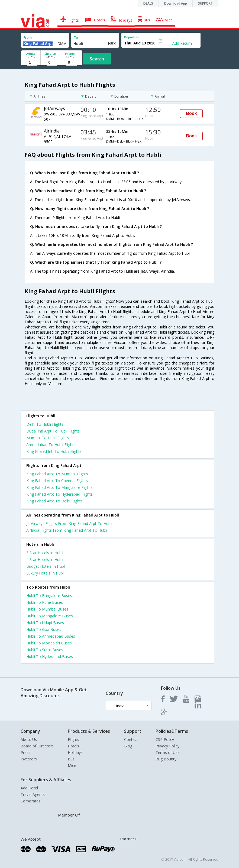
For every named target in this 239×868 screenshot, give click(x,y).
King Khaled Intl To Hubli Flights (54, 451)
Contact (131, 739)
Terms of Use (168, 752)
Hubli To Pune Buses (45, 602)
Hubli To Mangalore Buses (50, 616)
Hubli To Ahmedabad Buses (51, 636)
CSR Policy (165, 739)
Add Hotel (29, 788)
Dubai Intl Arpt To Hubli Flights (53, 431)
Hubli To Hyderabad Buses (50, 656)
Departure (132, 37)
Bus (71, 759)
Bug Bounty (166, 759)
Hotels (73, 746)
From (28, 38)
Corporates (30, 801)
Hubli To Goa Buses (44, 629)
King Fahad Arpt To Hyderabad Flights (59, 494)
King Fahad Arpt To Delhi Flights (54, 501)
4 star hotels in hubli (45, 559)
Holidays (75, 752)
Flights (73, 739)
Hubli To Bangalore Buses (49, 596)
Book (191, 113)
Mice (72, 765)
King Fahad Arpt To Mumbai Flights (57, 474)
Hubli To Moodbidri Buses (49, 643)
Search (97, 59)
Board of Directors (37, 746)
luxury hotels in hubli (45, 573)
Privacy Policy (167, 746)
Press (25, 752)
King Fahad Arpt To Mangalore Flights (59, 487)
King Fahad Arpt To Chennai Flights (57, 481)
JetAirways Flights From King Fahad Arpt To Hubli (69, 523)
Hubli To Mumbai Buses (47, 609)
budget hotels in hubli (46, 566)
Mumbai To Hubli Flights (48, 438)
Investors (29, 759)
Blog (128, 746)
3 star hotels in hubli (45, 553)
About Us (29, 739)
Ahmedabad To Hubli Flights (51, 445)
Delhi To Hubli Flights (45, 424)
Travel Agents (33, 794)
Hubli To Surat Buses (45, 650)
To (76, 38)
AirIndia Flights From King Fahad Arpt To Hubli (67, 530)
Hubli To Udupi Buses (45, 623)
